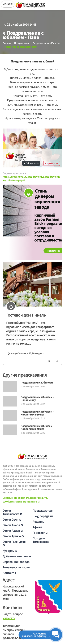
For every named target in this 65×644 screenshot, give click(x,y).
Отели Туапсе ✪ (13, 536)
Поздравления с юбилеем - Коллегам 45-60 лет (37, 413)
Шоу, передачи (43, 516)
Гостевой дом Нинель (26, 315)
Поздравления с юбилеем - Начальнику (37, 398)
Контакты (9, 573)
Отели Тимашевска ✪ (12, 512)
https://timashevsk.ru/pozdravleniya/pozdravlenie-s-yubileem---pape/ (32, 178)
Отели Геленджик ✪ (14, 543)
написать (9, 618)
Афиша (37, 527)
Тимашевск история (16, 567)
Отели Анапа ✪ (13, 525)
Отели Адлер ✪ (13, 531)
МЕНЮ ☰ (8, 4)
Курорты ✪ (10, 551)
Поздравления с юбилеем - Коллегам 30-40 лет (37, 427)
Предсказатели (43, 510)
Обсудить (31, 163)
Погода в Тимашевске (41, 540)
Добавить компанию (17, 556)
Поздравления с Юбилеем (37, 382)
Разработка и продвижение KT (26, 502)
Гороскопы (40, 533)
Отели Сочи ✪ (12, 519)
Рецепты (38, 522)
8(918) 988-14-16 (13, 638)
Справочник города (16, 562)
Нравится (52, 163)
